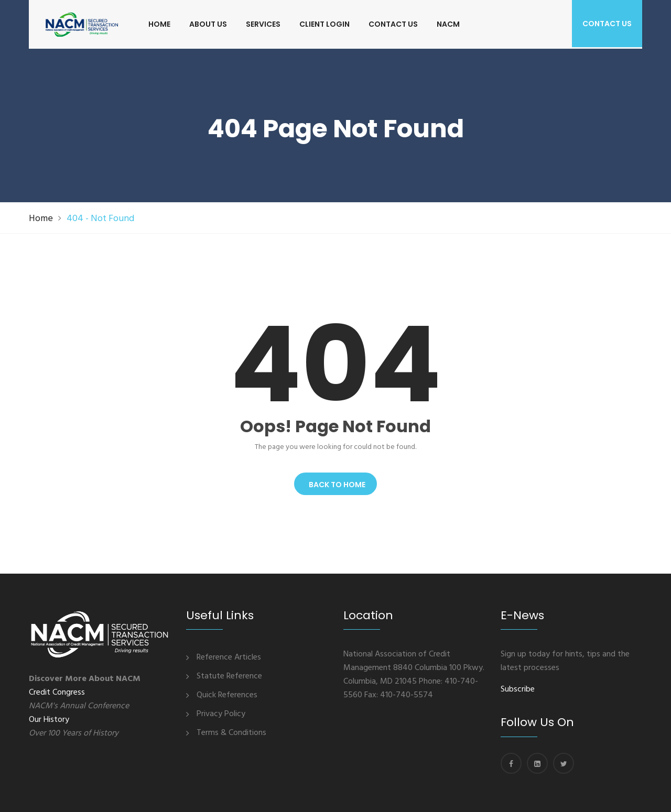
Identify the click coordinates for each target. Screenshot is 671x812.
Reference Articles (229, 657)
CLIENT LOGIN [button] (324, 24)
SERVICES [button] (263, 24)
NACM (448, 24)
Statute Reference (229, 676)
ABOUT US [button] (208, 24)
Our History (49, 720)
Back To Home (335, 485)
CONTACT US (393, 24)
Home (41, 219)
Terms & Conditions (231, 733)
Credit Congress (57, 693)
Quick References (227, 695)
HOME (159, 24)
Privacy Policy (221, 714)
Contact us (607, 24)
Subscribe (518, 689)
